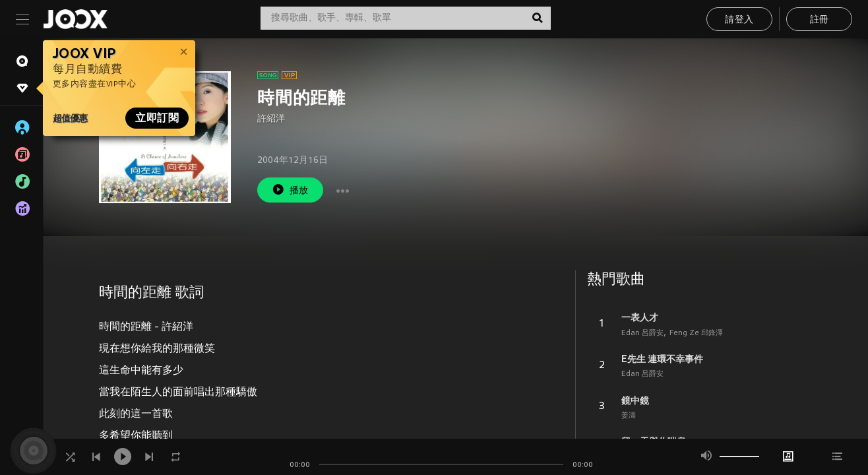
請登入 (739, 20)
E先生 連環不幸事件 (662, 359)
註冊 (820, 20)
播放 (290, 190)
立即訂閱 (157, 118)
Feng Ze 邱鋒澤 (696, 333)
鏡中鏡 (635, 400)
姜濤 (629, 416)
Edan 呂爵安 (642, 333)
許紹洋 (271, 119)
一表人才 (640, 317)
